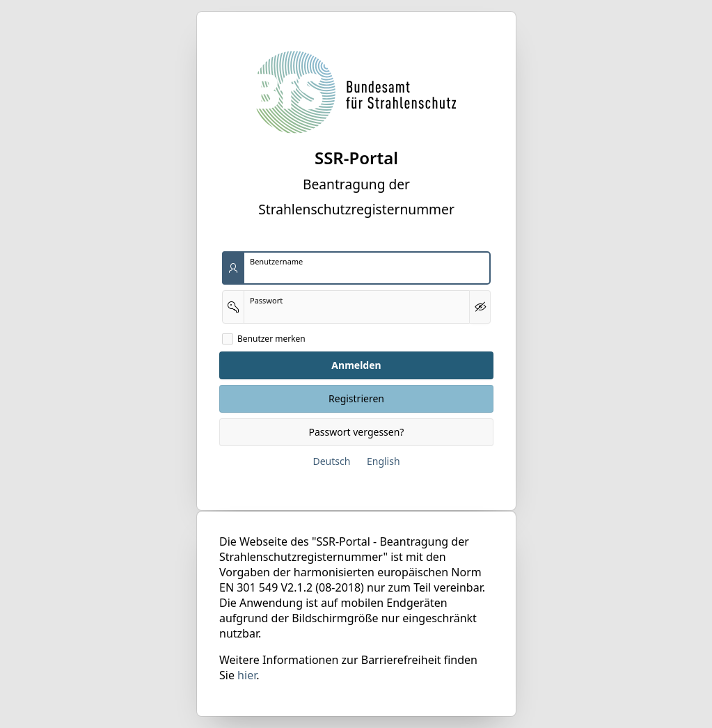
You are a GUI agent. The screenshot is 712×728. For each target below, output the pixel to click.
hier (247, 675)
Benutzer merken (271, 339)
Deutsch (331, 461)
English (383, 461)
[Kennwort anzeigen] (480, 307)
